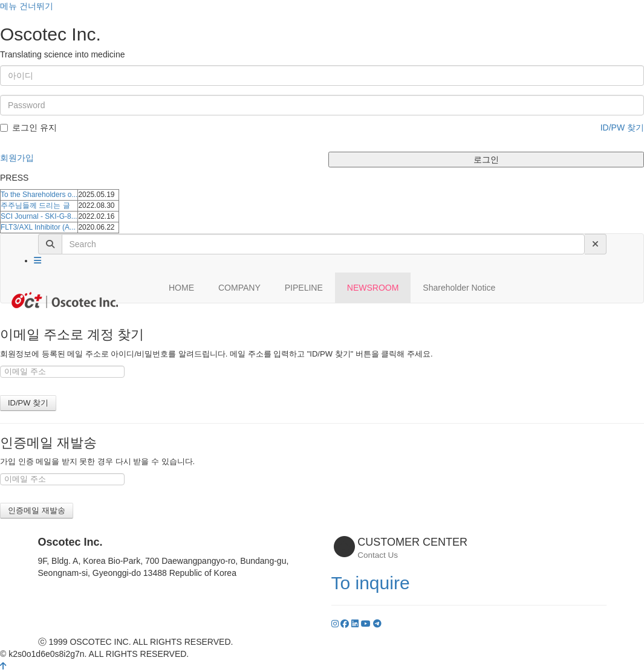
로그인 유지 (28, 128)
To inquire (371, 583)
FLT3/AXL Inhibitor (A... (38, 227)
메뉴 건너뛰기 (27, 6)
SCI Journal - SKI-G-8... (39, 216)
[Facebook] (346, 624)
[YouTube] (367, 624)
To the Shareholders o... (39, 195)
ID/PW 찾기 (622, 128)
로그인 (486, 160)
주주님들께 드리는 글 (35, 205)
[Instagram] (336, 624)
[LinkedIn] (356, 624)
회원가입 (17, 158)
